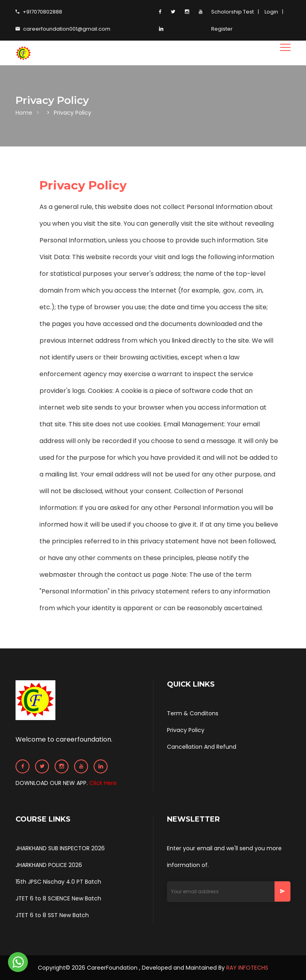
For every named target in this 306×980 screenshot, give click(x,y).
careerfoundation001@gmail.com (63, 29)
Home (24, 113)
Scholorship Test (232, 12)
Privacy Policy (186, 730)
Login (271, 12)
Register (222, 29)
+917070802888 (39, 12)
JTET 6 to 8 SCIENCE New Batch (58, 898)
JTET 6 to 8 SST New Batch (52, 915)
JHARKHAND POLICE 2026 (49, 865)
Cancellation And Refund (202, 747)
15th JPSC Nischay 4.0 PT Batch (58, 882)
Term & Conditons (193, 713)
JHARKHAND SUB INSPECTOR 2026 (60, 848)
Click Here (103, 783)
